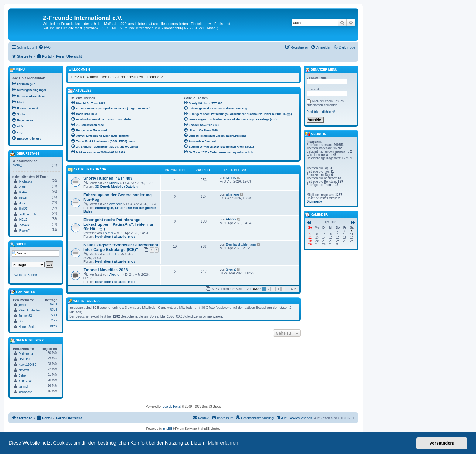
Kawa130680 (27, 365)
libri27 (24, 209)
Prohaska (26, 182)
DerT (113, 254)
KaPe (23, 192)
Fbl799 (108, 233)
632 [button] (293, 289)
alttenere (116, 204)
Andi (22, 187)
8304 (54, 309)
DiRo (22, 321)
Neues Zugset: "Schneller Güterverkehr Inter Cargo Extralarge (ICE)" (121, 247)
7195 (54, 320)
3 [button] (274, 289)
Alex (22, 203)
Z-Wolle (25, 225)
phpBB (168, 429)
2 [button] (269, 289)
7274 (54, 315)
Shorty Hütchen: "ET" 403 (108, 178)
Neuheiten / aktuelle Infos (115, 237)
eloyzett (24, 370)
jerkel (22, 305)
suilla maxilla (28, 214)
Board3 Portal (172, 407)
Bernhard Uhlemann (241, 244)
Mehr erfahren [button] (223, 443)
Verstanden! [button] (442, 443)
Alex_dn (115, 274)
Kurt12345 (25, 381)
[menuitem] (45, 47)
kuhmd (23, 387)
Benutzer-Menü (321, 70)
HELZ (23, 220)
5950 (54, 326)
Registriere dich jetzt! (321, 112)
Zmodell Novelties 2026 (106, 270)
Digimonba (26, 354)
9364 (54, 304)
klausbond (25, 392)
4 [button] (279, 289)
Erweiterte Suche (24, 275)
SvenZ (231, 269)
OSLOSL (25, 359)
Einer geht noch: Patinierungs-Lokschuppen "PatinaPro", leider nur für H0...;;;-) (119, 224)
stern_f (18, 165)
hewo (23, 198)
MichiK (114, 183)
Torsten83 (25, 316)
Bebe (22, 376)
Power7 (25, 231)
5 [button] (283, 289)
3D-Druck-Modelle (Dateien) (117, 187)
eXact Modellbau (30, 310)
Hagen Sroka (27, 327)
